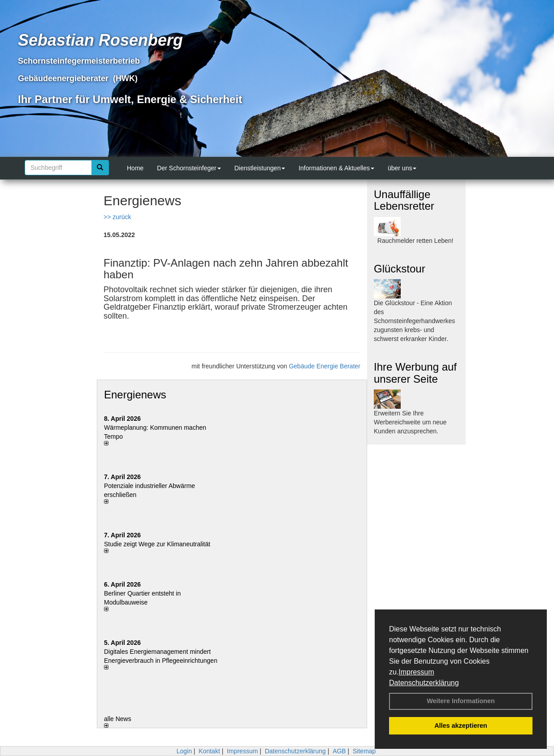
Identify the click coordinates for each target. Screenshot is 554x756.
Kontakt (209, 751)
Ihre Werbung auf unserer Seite (415, 373)
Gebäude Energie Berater (325, 366)
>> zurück (117, 217)
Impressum (416, 672)
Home (135, 168)
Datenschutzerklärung (424, 683)
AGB (339, 751)
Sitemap (364, 751)
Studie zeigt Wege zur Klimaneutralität (157, 544)
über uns (402, 168)
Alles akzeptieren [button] (461, 726)
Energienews (135, 395)
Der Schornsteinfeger (189, 168)
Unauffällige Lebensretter (404, 200)
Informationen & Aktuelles (336, 168)
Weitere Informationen (461, 701)
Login (184, 751)
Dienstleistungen (260, 168)
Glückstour (400, 269)
